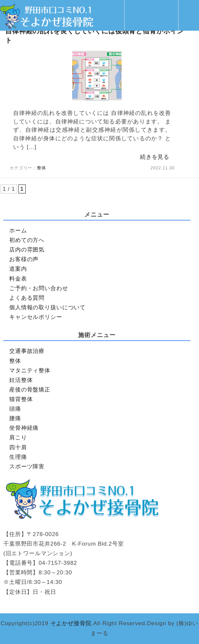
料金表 (18, 279)
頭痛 (15, 409)
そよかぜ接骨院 (71, 623)
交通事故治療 (27, 351)
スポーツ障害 (27, 467)
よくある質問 (27, 298)
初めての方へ (27, 240)
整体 (42, 168)
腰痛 (15, 418)
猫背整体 (21, 399)
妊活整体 (21, 380)
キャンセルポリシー (36, 317)
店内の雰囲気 (27, 250)
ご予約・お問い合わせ (39, 288)
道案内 (18, 269)
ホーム (18, 231)
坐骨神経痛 (24, 428)
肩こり (18, 438)
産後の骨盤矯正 (30, 390)
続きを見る (155, 157)
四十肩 (18, 447)
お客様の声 (24, 259)
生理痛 (18, 457)
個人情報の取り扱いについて (47, 307)
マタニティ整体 (30, 371)
